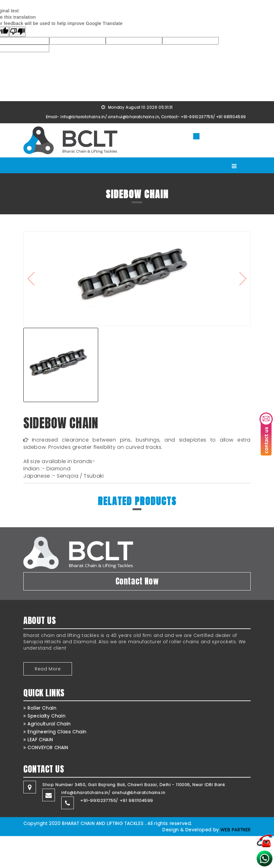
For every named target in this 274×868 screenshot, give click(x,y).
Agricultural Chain (47, 724)
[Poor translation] (17, 32)
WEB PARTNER (235, 830)
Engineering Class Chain (55, 732)
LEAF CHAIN (38, 740)
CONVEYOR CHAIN (46, 748)
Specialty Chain (44, 716)
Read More (48, 669)
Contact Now (137, 581)
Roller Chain (40, 708)
